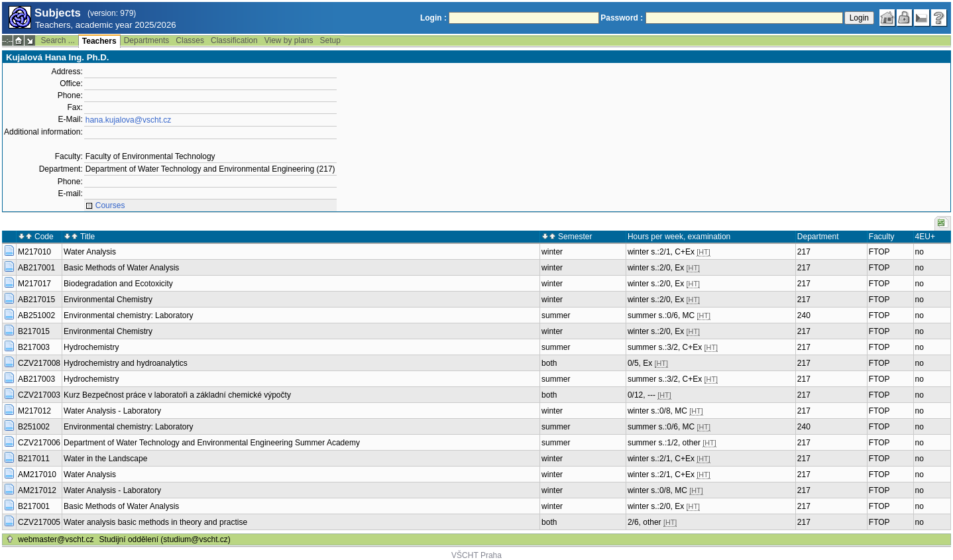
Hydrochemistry (91, 347)
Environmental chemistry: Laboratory (128, 315)
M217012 (34, 411)
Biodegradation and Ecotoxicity (118, 284)
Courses (110, 205)
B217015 (34, 331)
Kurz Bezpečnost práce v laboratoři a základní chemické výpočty (177, 395)
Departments (147, 40)
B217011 (34, 459)
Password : (622, 18)
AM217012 (37, 490)
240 (804, 315)
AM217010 (37, 475)
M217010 (34, 252)
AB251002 (36, 315)
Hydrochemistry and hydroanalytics (126, 363)
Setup (330, 40)
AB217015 (36, 300)
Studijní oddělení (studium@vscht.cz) (165, 539)
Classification (234, 40)
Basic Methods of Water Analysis (121, 268)
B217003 (34, 347)
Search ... (57, 40)
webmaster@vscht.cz (56, 539)
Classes (190, 40)
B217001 (34, 506)
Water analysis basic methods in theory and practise (155, 522)
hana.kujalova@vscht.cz (129, 120)
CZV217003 (39, 395)
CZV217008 (39, 363)
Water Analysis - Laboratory (112, 411)
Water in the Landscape (105, 459)
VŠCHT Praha (476, 555)
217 (804, 252)
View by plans (289, 40)
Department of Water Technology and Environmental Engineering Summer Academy (212, 443)
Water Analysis (90, 252)
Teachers (99, 41)
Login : (433, 18)
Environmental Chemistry (108, 300)
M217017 (34, 284)
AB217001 (36, 268)
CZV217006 (39, 443)
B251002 (34, 427)
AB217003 (36, 379)
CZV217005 (39, 522)
